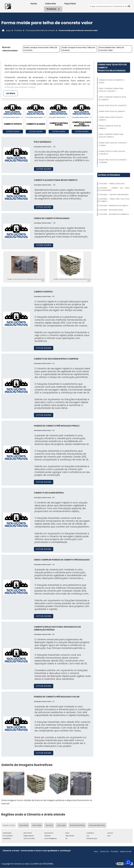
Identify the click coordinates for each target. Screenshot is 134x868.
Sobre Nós (51, 4)
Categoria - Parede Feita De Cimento (113, 206)
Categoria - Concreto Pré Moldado (113, 195)
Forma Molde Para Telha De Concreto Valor (111, 49)
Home (34, 4)
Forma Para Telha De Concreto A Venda (113, 144)
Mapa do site (126, 852)
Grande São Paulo (78, 825)
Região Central (9, 825)
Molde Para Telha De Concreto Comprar (113, 161)
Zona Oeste (37, 825)
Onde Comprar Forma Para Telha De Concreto (40, 49)
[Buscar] (129, 6)
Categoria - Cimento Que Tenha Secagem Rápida (114, 189)
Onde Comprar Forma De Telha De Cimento (112, 98)
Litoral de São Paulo (97, 825)
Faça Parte (70, 4)
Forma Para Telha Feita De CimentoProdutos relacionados (112, 68)
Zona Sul (49, 825)
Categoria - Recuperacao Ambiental (114, 214)
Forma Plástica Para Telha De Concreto (112, 153)
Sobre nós (104, 852)
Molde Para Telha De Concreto (113, 106)
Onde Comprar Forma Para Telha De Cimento (78, 49)
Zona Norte (24, 825)
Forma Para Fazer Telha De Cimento (111, 119)
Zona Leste (62, 825)
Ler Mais (11, 93)
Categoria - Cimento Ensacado (111, 184)
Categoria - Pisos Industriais (111, 210)
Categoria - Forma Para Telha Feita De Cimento (114, 200)
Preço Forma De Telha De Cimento (110, 127)
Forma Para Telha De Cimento (112, 111)
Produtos (53, 9)
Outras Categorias (109, 175)
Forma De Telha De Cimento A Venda (111, 81)
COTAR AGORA (13, 132)
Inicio (96, 852)
